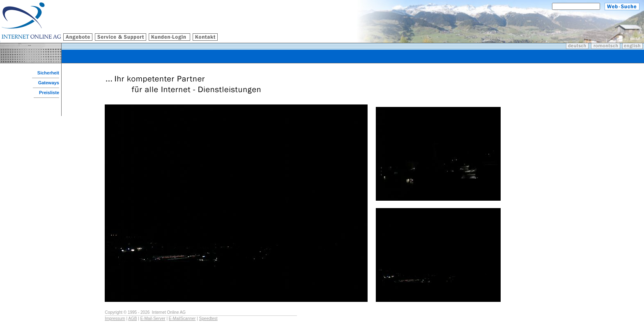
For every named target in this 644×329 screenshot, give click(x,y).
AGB (132, 319)
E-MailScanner (182, 319)
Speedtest (208, 319)
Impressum (115, 319)
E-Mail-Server (153, 319)
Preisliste (49, 93)
